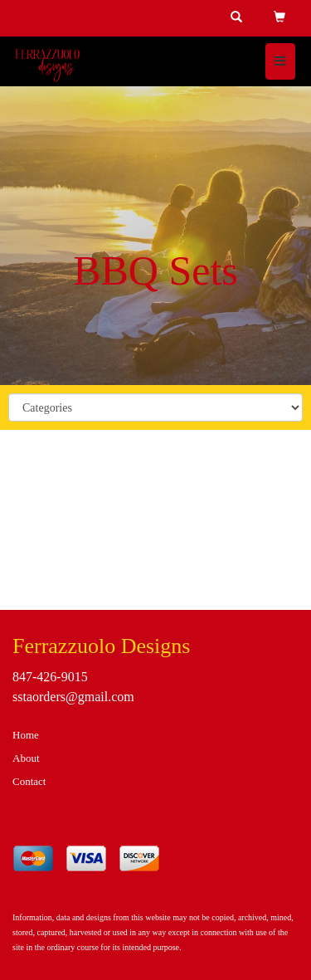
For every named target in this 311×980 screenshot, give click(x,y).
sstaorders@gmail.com (73, 697)
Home (26, 735)
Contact (29, 781)
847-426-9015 (50, 677)
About (26, 758)
